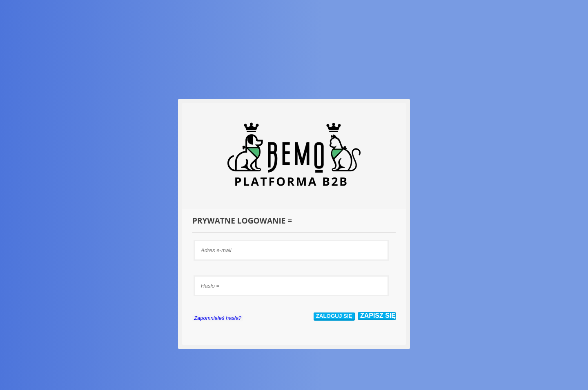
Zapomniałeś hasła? (218, 318)
